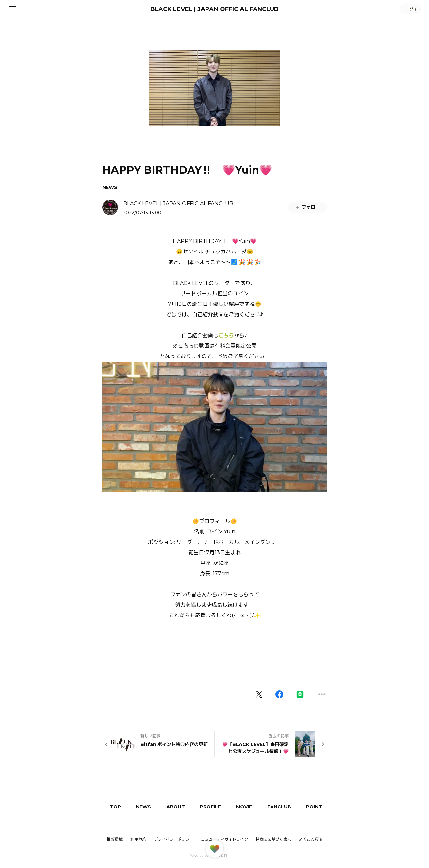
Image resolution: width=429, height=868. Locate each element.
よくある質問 (311, 839)
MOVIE (249, 807)
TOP (116, 807)
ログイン (409, 9)
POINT (322, 807)
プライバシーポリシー (173, 839)
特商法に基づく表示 (273, 839)
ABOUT (179, 807)
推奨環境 (115, 839)
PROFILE (215, 807)
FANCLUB (286, 807)
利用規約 (138, 839)
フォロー (307, 207)
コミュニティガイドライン (224, 839)
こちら (226, 335)
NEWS (110, 187)
